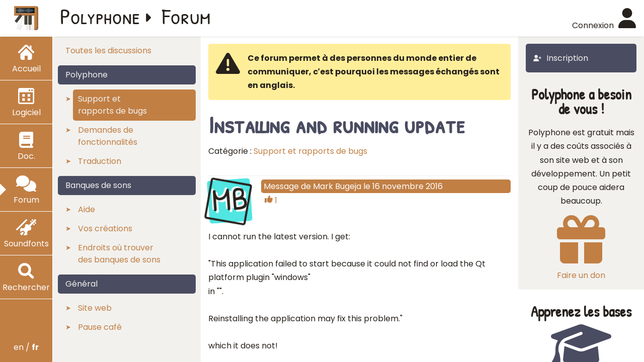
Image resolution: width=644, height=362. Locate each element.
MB (229, 200)
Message (281, 186)
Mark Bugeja (337, 186)
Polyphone (100, 16)
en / (26, 347)
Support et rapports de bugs (310, 151)
